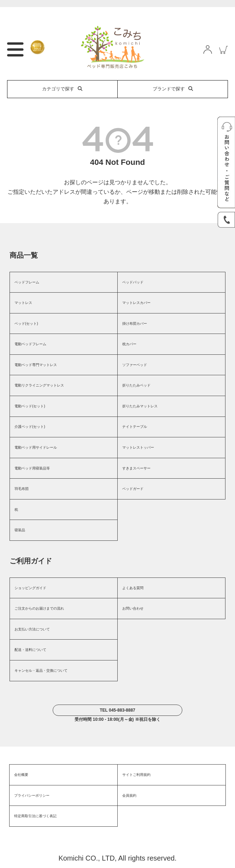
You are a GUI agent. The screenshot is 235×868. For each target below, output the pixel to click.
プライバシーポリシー (32, 795)
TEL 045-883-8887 (117, 710)
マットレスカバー (136, 303)
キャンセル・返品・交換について (41, 671)
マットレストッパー (138, 447)
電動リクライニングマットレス (39, 385)
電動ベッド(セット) (30, 406)
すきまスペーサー (136, 468)
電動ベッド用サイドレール (36, 447)
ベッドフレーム (27, 282)
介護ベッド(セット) (30, 427)
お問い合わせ (133, 608)
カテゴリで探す (62, 89)
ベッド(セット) (26, 324)
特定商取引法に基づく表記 (35, 816)
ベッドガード (133, 489)
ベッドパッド (133, 282)
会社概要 (21, 775)
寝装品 (20, 530)
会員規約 (129, 795)
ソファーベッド (135, 365)
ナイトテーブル (135, 427)
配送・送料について (30, 650)
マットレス (23, 303)
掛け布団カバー (135, 324)
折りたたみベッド (136, 385)
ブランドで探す (173, 89)
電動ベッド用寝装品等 (32, 468)
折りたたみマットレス (140, 406)
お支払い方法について (32, 629)
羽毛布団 (22, 489)
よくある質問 (133, 588)
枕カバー (129, 344)
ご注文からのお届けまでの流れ (39, 608)
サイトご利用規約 (136, 775)
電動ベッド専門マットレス (36, 365)
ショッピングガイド (30, 588)
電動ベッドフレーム (30, 344)
